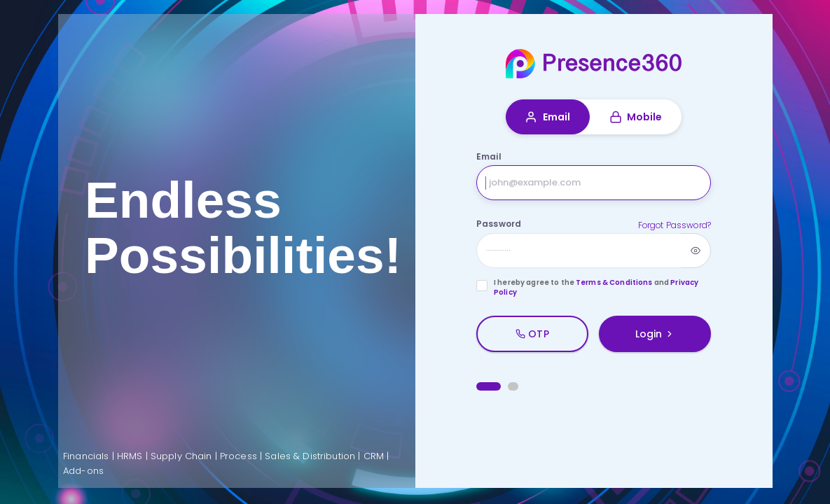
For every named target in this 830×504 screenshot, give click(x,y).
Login (655, 334)
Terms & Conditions (614, 282)
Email (547, 117)
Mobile (636, 117)
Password (499, 224)
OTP (532, 334)
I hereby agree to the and (596, 288)
